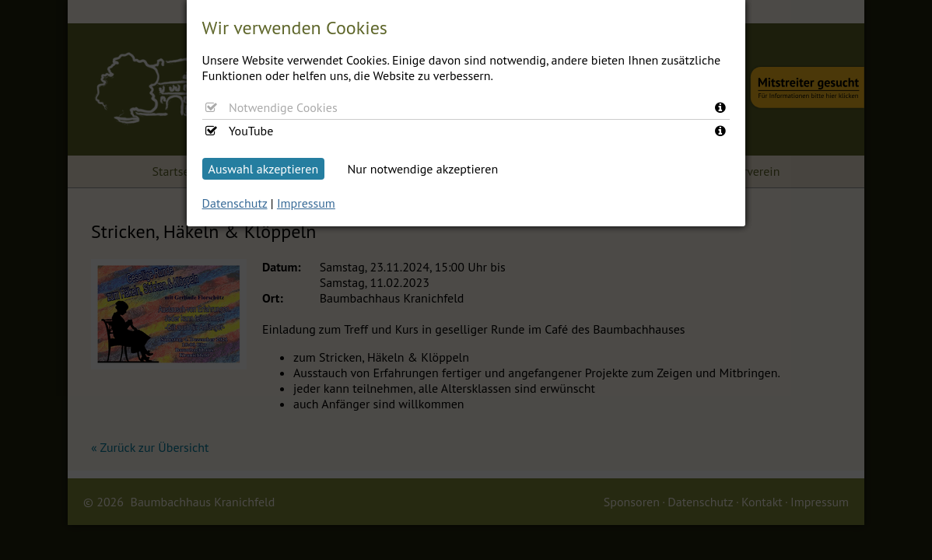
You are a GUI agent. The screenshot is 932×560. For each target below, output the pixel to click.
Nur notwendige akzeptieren (423, 169)
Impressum (306, 203)
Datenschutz (235, 203)
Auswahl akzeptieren (264, 169)
